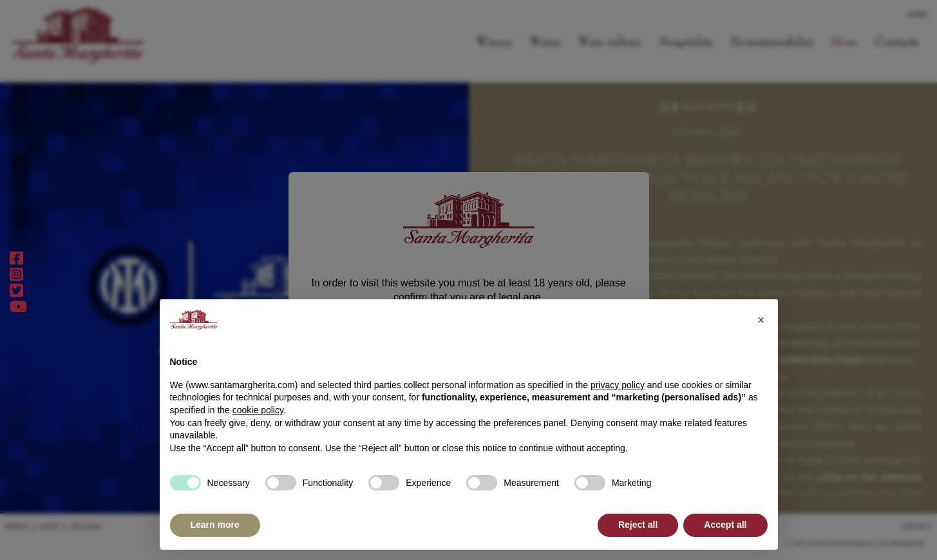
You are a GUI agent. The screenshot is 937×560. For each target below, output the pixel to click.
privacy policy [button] (618, 385)
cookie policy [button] (258, 410)
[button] (761, 320)
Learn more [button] (215, 525)
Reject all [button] (638, 525)
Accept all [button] (725, 525)
